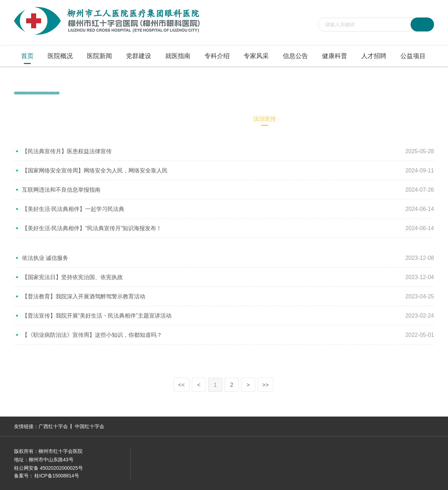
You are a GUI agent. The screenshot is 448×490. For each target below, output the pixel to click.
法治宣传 (424, 87)
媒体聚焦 (65, 119)
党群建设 (139, 56)
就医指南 (178, 56)
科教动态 (145, 119)
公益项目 (413, 56)
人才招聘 (374, 56)
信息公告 (295, 56)
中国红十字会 (90, 426)
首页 (27, 56)
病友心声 (185, 119)
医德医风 (225, 119)
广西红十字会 (53, 426)
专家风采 (256, 56)
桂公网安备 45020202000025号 (48, 468)
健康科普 (335, 56)
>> (265, 385)
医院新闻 (99, 56)
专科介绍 (217, 56)
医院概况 (60, 56)
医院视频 (105, 119)
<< (181, 385)
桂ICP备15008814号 (57, 476)
